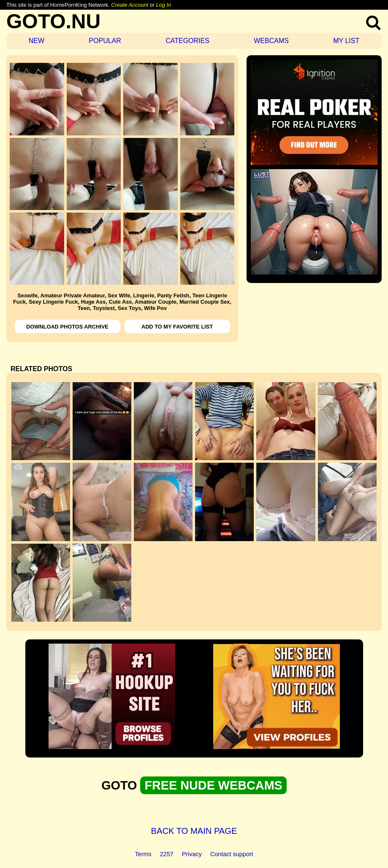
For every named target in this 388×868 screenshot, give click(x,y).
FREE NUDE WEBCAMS (213, 785)
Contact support (232, 854)
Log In (163, 5)
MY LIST (346, 41)
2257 (167, 854)
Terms (143, 854)
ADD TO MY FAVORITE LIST (177, 327)
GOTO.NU (53, 21)
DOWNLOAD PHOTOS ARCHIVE (67, 327)
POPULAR (105, 41)
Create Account (130, 5)
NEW (37, 41)
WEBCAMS (271, 41)
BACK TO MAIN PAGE (194, 831)
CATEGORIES (187, 41)
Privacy (192, 854)
